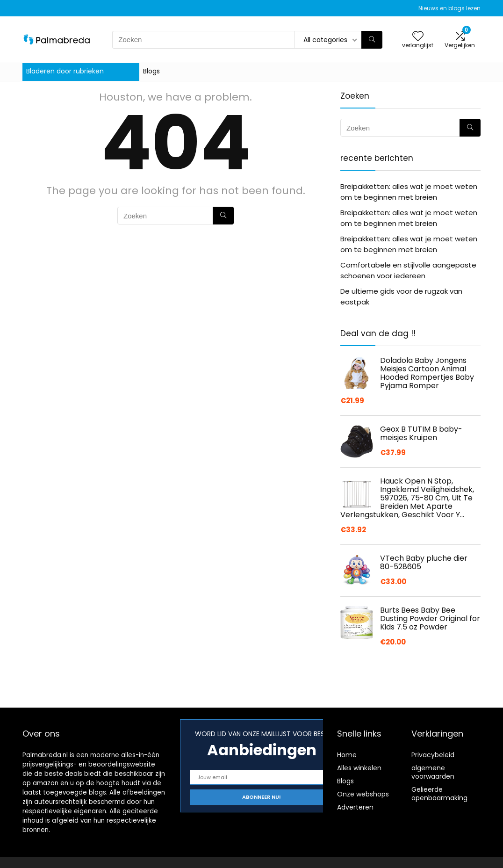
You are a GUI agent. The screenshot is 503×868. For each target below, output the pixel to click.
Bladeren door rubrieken (65, 71)
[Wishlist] (418, 37)
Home (347, 755)
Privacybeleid (433, 755)
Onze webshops (363, 794)
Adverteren (355, 807)
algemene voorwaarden (433, 772)
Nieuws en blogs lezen (449, 8)
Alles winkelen (359, 768)
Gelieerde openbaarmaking (439, 794)
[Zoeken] (372, 40)
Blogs (151, 71)
